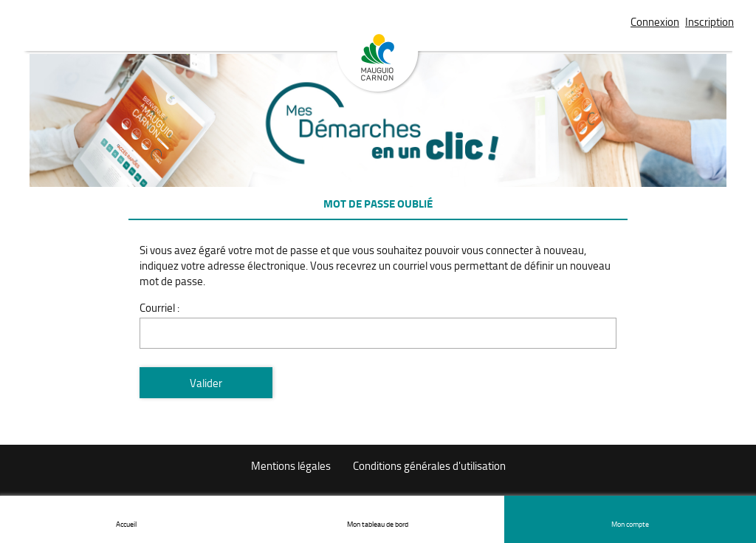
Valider (206, 383)
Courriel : (159, 308)
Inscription (709, 22)
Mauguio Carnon (378, 64)
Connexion (655, 22)
